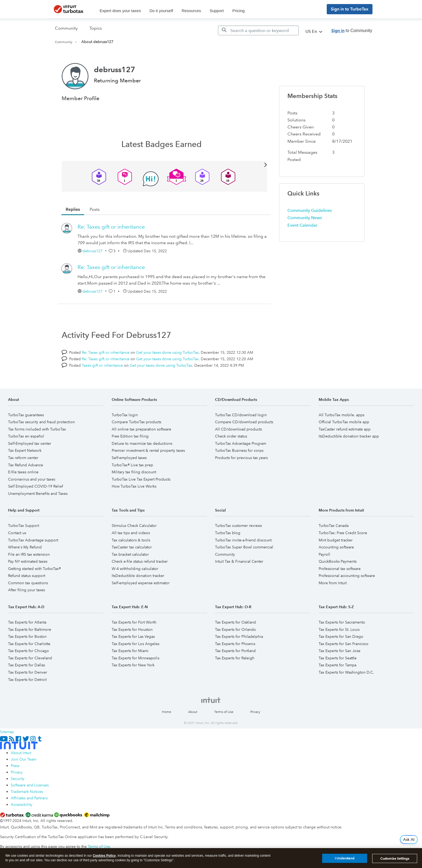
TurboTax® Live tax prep (132, 465)
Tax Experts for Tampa (337, 665)
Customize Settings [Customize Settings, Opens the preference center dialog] (395, 859)
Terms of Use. (99, 846)
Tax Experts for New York (133, 665)
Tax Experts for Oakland (235, 622)
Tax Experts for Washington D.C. (346, 672)
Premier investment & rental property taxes (148, 450)
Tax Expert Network (25, 450)
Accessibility (22, 804)
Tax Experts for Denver (28, 672)
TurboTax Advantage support (33, 540)
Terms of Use (224, 712)
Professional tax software (340, 569)
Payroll (324, 554)
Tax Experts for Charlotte (29, 644)
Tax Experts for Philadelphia (239, 636)
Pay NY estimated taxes (28, 561)
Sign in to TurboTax (350, 9)
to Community (352, 31)
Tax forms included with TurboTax (37, 429)
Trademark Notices (27, 792)
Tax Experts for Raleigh (235, 658)
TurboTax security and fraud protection (41, 422)
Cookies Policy (104, 856)
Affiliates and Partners (29, 798)
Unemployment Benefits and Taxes (38, 493)
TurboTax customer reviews (238, 526)
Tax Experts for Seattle (338, 658)
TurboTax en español (26, 436)
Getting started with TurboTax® (34, 569)
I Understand (345, 858)
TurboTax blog (228, 533)
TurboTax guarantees (26, 415)
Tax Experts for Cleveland (30, 658)
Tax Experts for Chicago (29, 651)
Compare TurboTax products (136, 422)
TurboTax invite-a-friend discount (243, 540)
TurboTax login (125, 415)
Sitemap (7, 732)
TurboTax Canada (334, 526)
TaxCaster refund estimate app (345, 429)
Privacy (255, 712)
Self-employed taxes (129, 458)
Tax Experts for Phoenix (235, 644)
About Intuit (21, 753)
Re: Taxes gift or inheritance (111, 227)
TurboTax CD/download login (241, 415)
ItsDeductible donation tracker (138, 576)
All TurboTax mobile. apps (342, 415)
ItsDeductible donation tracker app (349, 436)
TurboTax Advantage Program (241, 443)
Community (64, 42)
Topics (96, 28)
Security (18, 779)
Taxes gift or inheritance (102, 365)
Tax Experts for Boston (27, 636)
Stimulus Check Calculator (134, 526)
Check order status (231, 436)
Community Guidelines (310, 210)
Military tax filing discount (134, 472)
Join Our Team (24, 759)
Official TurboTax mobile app (344, 422)
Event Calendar (303, 225)
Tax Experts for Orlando (235, 629)
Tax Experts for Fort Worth (134, 622)
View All (164, 164)
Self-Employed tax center (30, 443)
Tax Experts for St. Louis (339, 629)
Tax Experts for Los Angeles (136, 644)
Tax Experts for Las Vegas (133, 636)
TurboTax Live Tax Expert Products (141, 479)
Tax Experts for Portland (235, 651)
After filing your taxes (27, 590)
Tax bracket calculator (130, 554)
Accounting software (336, 547)
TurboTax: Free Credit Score (343, 533)
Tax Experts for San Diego (341, 636)
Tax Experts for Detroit (27, 680)
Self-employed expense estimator (141, 583)
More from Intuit (333, 583)
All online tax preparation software (141, 429)
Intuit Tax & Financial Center (239, 561)
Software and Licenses (30, 785)
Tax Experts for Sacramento (342, 622)
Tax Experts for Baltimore (30, 629)
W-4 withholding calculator (135, 569)
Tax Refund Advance (26, 465)
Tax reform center (23, 458)
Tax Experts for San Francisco (344, 644)
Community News (305, 218)
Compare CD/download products (244, 422)
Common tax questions (28, 583)
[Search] (258, 30)
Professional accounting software (347, 576)
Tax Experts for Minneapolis (136, 658)
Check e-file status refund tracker (140, 561)
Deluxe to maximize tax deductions (142, 443)
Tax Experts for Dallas (27, 665)
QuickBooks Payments (338, 561)
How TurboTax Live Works (134, 486)
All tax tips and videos (131, 533)
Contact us (17, 533)
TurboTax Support (24, 526)
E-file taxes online (23, 472)
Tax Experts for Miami (130, 651)
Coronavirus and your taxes (32, 479)
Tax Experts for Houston (132, 629)
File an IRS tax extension (29, 554)
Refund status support (27, 576)
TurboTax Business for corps (239, 450)
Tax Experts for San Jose (340, 651)
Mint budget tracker (336, 540)
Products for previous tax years (241, 458)
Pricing (238, 11)
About (193, 712)
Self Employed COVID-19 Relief (36, 486)
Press (15, 766)
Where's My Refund (25, 547)
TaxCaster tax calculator (132, 547)
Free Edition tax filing (130, 436)
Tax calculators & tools (131, 540)
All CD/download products (238, 429)
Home (167, 712)
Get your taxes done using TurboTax (167, 352)
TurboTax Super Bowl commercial (244, 547)
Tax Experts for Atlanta (27, 622)
